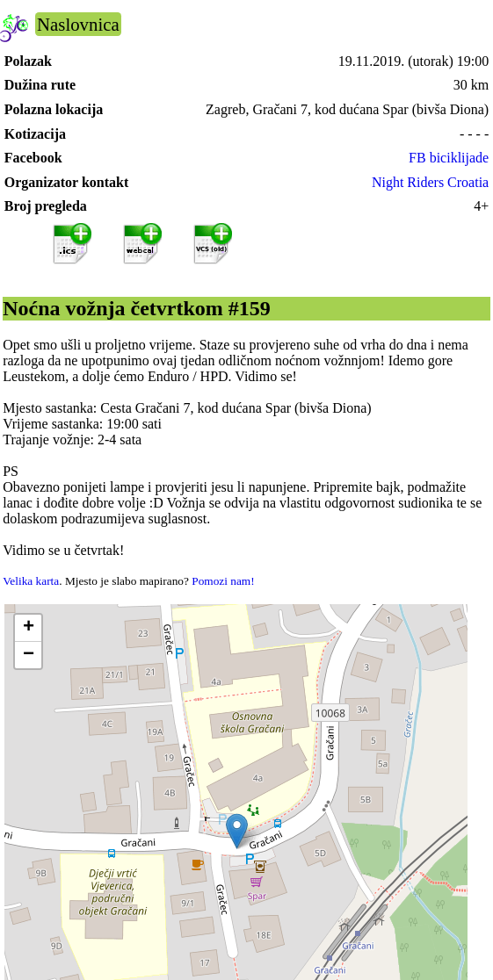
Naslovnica (78, 24)
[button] (237, 831)
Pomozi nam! (223, 581)
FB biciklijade (449, 158)
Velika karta (31, 581)
